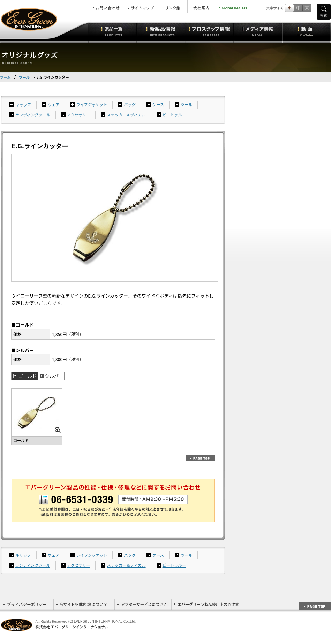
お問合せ (107, 6)
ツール (25, 77)
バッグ (130, 104)
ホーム (5, 77)
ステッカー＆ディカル (126, 115)
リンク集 (173, 6)
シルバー (54, 376)
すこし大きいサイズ (298, 8)
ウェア (54, 104)
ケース (158, 104)
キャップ (23, 104)
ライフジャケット (92, 104)
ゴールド (28, 376)
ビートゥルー (174, 115)
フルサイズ (307, 8)
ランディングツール (33, 115)
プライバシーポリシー (27, 604)
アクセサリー (79, 115)
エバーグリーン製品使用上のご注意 (206, 604)
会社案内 (202, 6)
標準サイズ (289, 8)
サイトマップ (142, 6)
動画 (306, 31)
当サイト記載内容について (84, 604)
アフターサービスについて (143, 604)
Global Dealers (233, 6)
